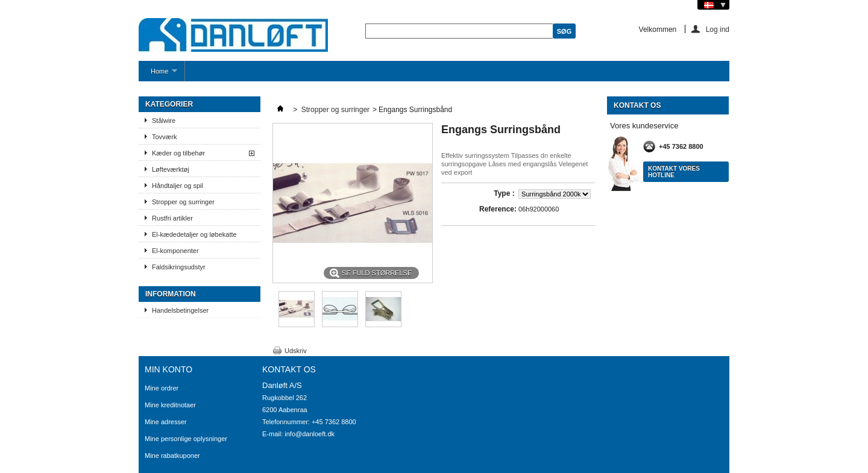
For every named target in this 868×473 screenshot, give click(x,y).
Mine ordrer (162, 388)
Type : (505, 193)
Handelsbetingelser (180, 310)
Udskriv (296, 351)
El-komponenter (175, 251)
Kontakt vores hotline (674, 172)
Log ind (718, 29)
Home (158, 74)
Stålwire (164, 121)
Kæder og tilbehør (178, 153)
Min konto (168, 369)
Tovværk (165, 137)
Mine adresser (166, 422)
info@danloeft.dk (310, 434)
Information (171, 294)
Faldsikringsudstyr (179, 267)
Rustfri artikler (172, 218)
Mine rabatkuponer (172, 456)
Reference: (498, 209)
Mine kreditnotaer (170, 405)
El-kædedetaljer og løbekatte (194, 234)
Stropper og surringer (183, 202)
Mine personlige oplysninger (186, 439)
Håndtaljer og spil (178, 186)
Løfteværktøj (171, 169)
